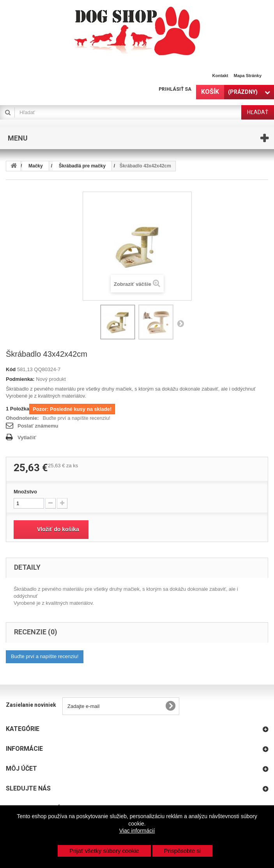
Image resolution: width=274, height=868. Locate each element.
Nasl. (180, 323)
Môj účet (21, 769)
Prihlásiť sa (175, 89)
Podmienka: (20, 379)
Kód (11, 369)
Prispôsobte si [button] (182, 851)
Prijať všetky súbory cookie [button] (104, 851)
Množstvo (25, 492)
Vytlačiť (27, 438)
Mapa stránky (247, 76)
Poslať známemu (38, 426)
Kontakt (220, 76)
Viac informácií (137, 831)
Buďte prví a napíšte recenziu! (77, 418)
